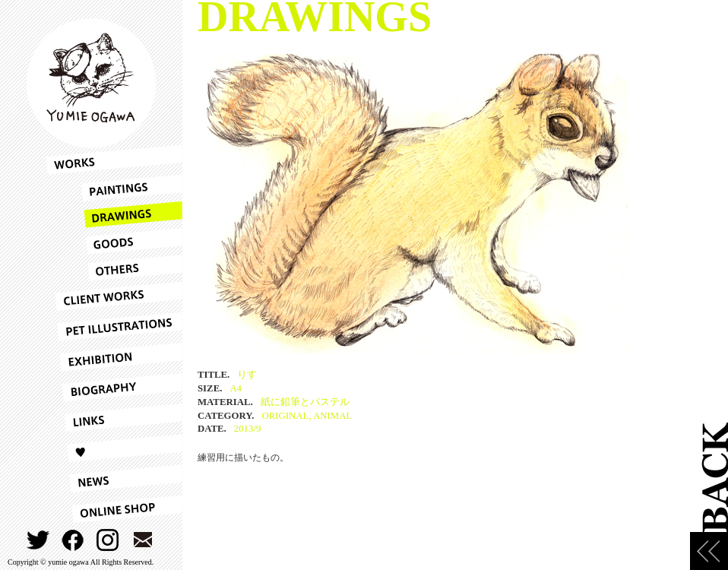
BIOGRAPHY (114, 388)
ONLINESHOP (114, 509)
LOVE (114, 448)
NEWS (114, 479)
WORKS (114, 160)
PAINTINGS (114, 188)
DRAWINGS (114, 215)
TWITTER (38, 540)
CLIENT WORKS (114, 296)
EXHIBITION (114, 357)
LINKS (114, 418)
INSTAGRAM (108, 540)
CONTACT (143, 540)
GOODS (114, 241)
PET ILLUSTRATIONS (114, 327)
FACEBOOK (73, 540)
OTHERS (114, 268)
